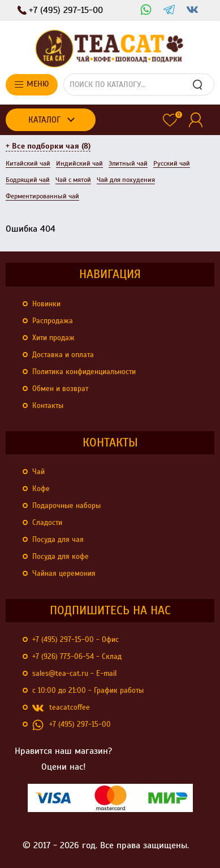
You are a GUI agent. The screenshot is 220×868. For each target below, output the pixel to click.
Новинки (46, 304)
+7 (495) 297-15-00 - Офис (76, 640)
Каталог (44, 120)
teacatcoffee (61, 708)
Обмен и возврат (60, 389)
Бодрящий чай (28, 180)
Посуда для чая (58, 540)
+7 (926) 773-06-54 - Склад (77, 657)
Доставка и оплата (63, 355)
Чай (38, 472)
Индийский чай (79, 163)
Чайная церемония (64, 574)
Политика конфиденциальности (84, 372)
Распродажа (53, 321)
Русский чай (172, 163)
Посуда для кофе (61, 557)
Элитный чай (128, 163)
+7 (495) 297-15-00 (72, 725)
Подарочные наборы (66, 506)
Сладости (47, 523)
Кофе (41, 489)
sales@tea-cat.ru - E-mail (74, 674)
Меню (32, 84)
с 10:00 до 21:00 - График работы (88, 691)
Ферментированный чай (42, 196)
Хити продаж (53, 338)
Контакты (48, 406)
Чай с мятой (73, 180)
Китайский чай (28, 163)
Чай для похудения (126, 180)
